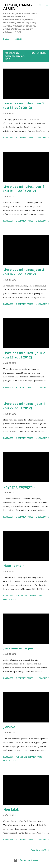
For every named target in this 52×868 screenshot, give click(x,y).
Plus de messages (40, 850)
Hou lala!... (12, 809)
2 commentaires (24, 221)
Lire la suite (42, 138)
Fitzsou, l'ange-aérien (18, 7)
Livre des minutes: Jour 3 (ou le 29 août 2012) (24, 272)
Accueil (8, 39)
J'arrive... (11, 727)
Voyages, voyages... (19, 487)
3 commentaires (24, 138)
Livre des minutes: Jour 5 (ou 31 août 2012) (24, 105)
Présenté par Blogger (26, 860)
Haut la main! (14, 566)
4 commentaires (24, 387)
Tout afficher (39, 53)
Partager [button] (8, 138)
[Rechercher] (40, 5)
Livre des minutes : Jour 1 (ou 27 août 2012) (24, 406)
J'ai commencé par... (20, 648)
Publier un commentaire (29, 596)
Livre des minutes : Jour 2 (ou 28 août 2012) (24, 355)
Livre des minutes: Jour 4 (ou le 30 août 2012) (24, 189)
